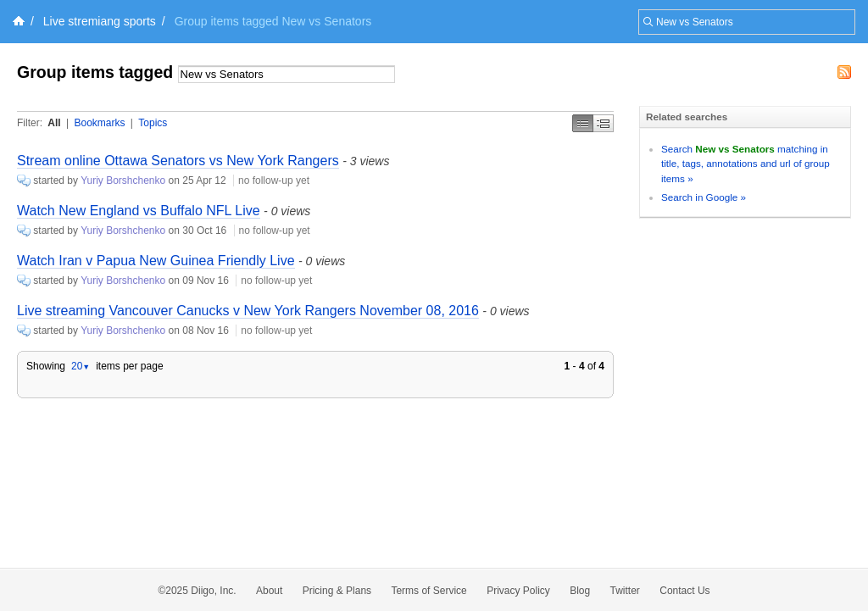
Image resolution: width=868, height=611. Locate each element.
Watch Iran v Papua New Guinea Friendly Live (156, 261)
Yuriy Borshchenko (123, 181)
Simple (583, 123)
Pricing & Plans (337, 591)
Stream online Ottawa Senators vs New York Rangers (178, 161)
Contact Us (684, 591)
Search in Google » (704, 197)
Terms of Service (428, 591)
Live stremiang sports (100, 21)
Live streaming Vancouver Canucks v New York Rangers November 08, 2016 (248, 311)
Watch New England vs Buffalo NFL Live (139, 211)
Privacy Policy (518, 591)
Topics (153, 123)
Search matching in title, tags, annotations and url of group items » (746, 164)
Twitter (625, 591)
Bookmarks (99, 123)
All (54, 123)
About (269, 591)
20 (81, 366)
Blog (580, 591)
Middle (604, 123)
